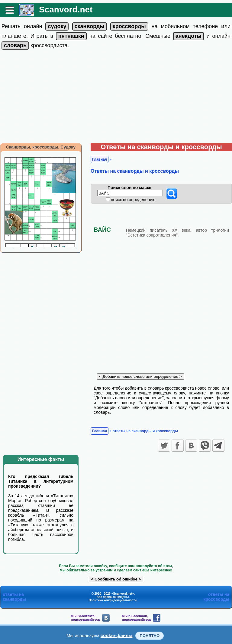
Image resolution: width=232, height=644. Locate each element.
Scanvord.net (66, 10)
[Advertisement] (116, 98)
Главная (100, 159)
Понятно (150, 636)
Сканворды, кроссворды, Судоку (41, 147)
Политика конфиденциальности (113, 600)
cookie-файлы (117, 635)
